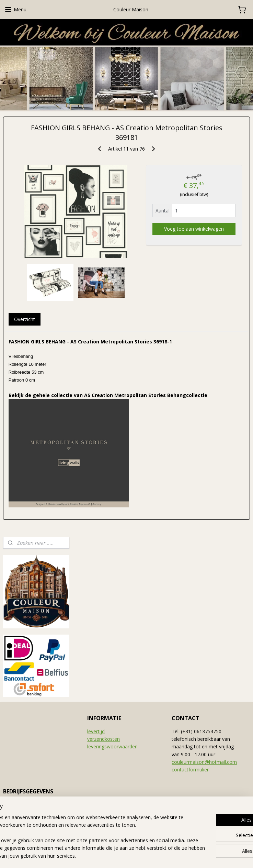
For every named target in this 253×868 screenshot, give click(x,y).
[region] (81, 829)
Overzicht (25, 319)
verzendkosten (103, 739)
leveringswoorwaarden (112, 746)
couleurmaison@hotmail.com (204, 762)
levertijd (96, 731)
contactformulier (190, 770)
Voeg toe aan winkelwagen (194, 229)
